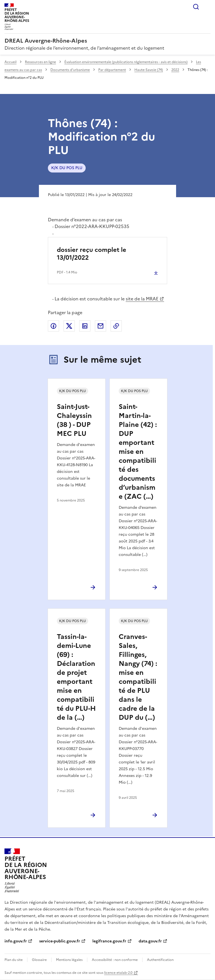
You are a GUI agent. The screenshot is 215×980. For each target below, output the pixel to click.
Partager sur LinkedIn (85, 326)
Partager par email (101, 326)
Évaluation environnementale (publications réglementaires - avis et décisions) (126, 62)
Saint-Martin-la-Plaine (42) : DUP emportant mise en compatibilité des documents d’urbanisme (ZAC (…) (138, 452)
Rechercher (196, 7)
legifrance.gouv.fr (109, 941)
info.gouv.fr (16, 941)
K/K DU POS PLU (67, 168)
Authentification (160, 960)
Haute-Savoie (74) (149, 70)
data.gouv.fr (150, 941)
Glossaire (39, 960)
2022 (175, 70)
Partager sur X (69, 326)
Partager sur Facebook (53, 326)
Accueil (10, 62)
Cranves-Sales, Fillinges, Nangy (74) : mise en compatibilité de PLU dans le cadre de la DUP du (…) (138, 677)
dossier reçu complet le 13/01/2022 (92, 254)
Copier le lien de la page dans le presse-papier (116, 326)
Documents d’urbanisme (70, 70)
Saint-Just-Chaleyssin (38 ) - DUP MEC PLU (74, 420)
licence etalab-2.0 (118, 973)
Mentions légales (69, 960)
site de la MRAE (142, 299)
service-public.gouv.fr (60, 941)
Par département (112, 70)
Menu (207, 7)
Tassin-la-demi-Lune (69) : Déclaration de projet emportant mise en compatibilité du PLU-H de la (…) (76, 677)
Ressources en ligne (40, 62)
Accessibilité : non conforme (115, 960)
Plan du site (14, 960)
